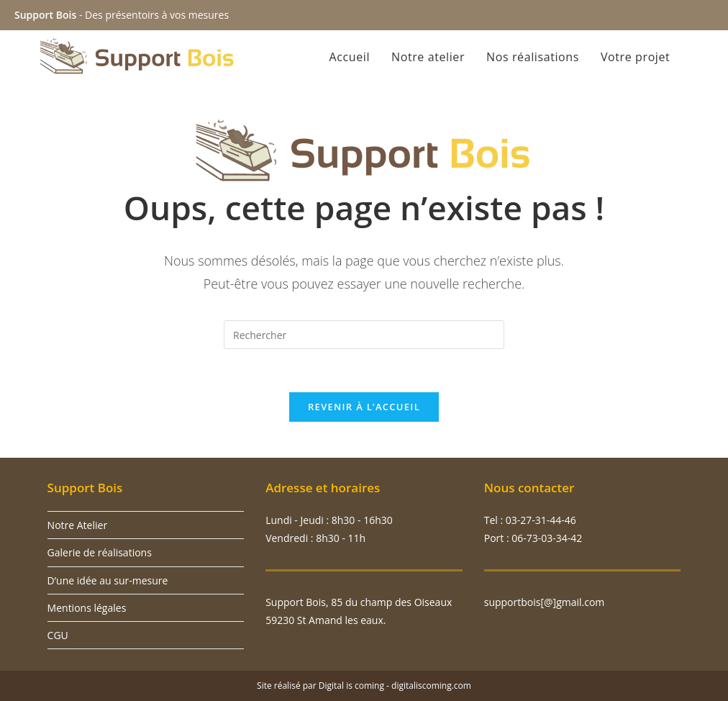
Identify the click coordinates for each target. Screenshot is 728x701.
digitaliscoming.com (431, 686)
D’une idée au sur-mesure (108, 580)
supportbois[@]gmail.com (545, 602)
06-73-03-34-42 (547, 538)
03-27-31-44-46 (540, 520)
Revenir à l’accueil (364, 407)
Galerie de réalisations (100, 552)
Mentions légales (87, 608)
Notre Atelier (78, 525)
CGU (58, 635)
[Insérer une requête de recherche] (364, 335)
